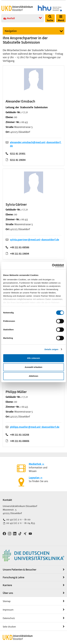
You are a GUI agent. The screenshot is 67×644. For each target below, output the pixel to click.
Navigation (11, 31)
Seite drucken (9, 627)
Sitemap (7, 601)
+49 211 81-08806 (20, 441)
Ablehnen (33, 376)
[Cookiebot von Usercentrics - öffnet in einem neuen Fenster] (52, 266)
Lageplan (34, 478)
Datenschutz (9, 618)
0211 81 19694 (18, 160)
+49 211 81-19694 (20, 254)
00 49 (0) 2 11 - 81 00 (18, 520)
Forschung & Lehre (14, 577)
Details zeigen (51, 349)
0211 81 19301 (18, 154)
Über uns (8, 593)
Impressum (8, 610)
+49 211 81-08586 (20, 247)
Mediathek (35, 464)
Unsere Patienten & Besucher (20, 570)
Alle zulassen (33, 358)
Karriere (7, 585)
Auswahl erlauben (33, 367)
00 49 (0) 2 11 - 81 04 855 (20, 523)
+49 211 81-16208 (20, 435)
